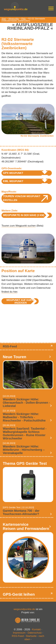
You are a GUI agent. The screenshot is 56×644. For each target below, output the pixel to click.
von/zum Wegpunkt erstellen (22, 198)
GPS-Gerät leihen (19, 594)
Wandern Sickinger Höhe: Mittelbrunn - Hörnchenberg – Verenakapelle (24, 450)
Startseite (31, 636)
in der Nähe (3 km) (24, 215)
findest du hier (9, 292)
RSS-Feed (10, 346)
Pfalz (24, 19)
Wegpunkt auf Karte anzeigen (20, 301)
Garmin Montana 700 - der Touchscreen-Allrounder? (21, 512)
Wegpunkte (14, 19)
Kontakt (36, 629)
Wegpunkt (13, 173)
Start (4, 19)
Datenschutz (35, 633)
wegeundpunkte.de (24, 609)
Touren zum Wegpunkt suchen (19, 226)
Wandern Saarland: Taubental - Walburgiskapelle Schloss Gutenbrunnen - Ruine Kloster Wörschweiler (25, 433)
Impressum (19, 633)
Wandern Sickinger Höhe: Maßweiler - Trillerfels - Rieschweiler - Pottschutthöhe (24, 417)
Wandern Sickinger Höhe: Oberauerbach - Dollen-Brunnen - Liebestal (26, 403)
